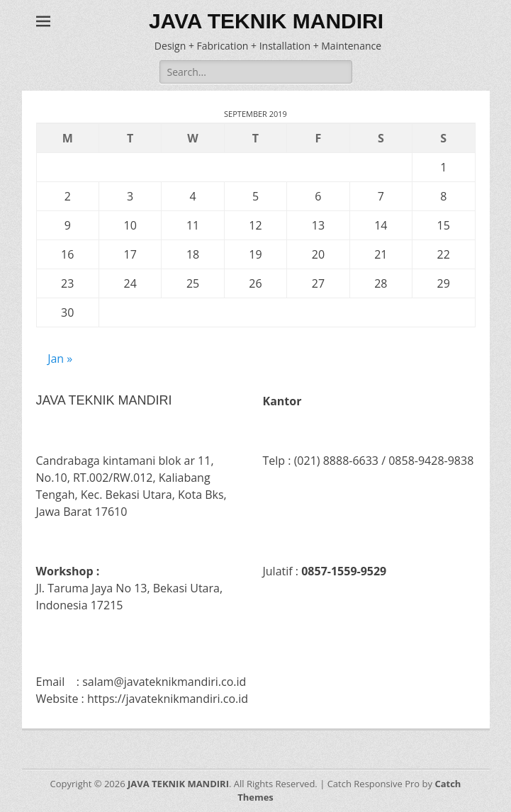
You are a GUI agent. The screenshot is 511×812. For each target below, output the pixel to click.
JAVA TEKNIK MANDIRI (266, 21)
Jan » (60, 359)
